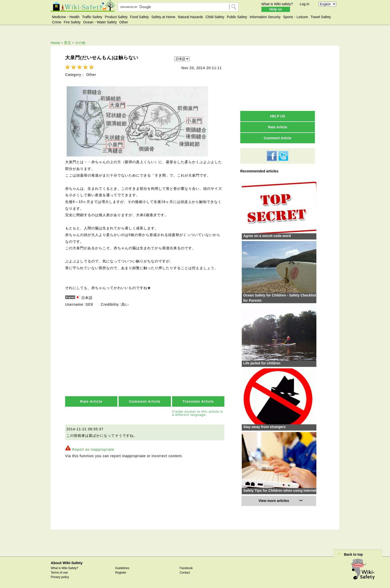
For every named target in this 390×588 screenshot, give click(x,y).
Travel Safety (321, 17)
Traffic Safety (92, 17)
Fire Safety (72, 22)
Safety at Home (164, 17)
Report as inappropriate (93, 448)
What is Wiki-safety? (277, 4)
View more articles (274, 501)
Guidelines (122, 568)
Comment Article (145, 400)
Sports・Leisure (295, 17)
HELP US (278, 116)
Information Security (265, 17)
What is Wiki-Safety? (65, 568)
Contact (185, 573)
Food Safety (140, 17)
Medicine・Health (66, 17)
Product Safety (116, 17)
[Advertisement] (278, 78)
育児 (67, 43)
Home (55, 43)
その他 (80, 43)
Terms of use (59, 573)
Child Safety (215, 17)
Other (124, 22)
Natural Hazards (190, 17)
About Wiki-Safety (67, 563)
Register (121, 573)
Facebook (186, 568)
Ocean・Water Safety (100, 22)
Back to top (353, 554)
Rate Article (91, 400)
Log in (304, 4)
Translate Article (198, 400)
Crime (57, 22)
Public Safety (237, 17)
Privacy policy (60, 577)
